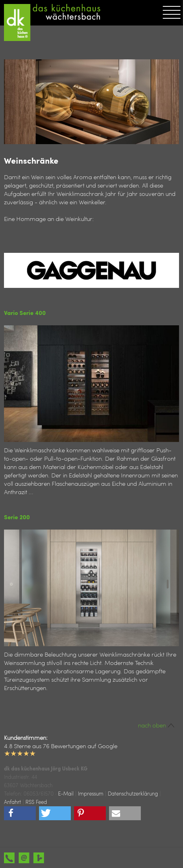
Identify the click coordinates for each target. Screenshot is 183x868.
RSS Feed (36, 802)
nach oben (156, 725)
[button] (20, 813)
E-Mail (66, 793)
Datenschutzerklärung (133, 793)
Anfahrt (13, 802)
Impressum (91, 793)
